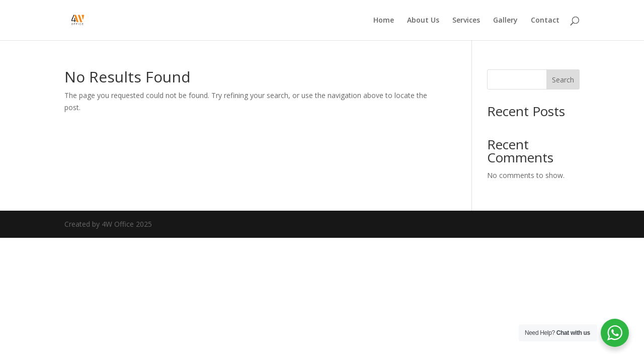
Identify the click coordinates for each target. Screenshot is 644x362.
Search (563, 80)
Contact (545, 21)
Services (466, 21)
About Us (423, 21)
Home (384, 21)
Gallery (505, 21)
